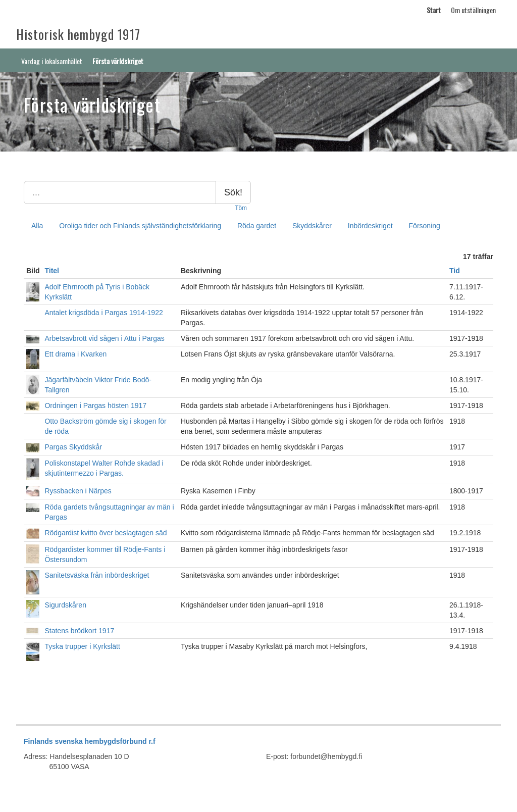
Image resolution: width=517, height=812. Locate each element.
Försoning (425, 226)
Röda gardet (257, 226)
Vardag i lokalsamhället (52, 61)
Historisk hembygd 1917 (78, 34)
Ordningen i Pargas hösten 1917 (95, 405)
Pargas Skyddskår (73, 447)
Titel (52, 271)
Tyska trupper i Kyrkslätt (82, 646)
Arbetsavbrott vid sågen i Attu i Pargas (104, 338)
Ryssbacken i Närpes (78, 491)
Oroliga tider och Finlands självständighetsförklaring (140, 226)
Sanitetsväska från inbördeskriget (97, 575)
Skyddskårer (312, 226)
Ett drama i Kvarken (75, 354)
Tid (455, 271)
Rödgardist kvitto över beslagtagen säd (106, 533)
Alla (37, 226)
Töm (241, 208)
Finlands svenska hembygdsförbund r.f (90, 741)
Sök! (233, 192)
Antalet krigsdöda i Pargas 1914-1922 (104, 313)
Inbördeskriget (370, 226)
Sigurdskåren (65, 605)
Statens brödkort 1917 (79, 631)
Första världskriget (118, 61)
